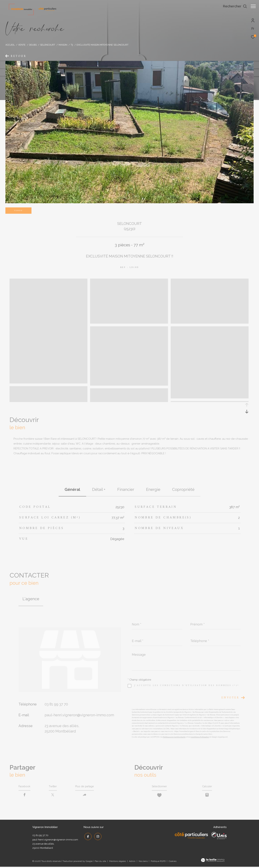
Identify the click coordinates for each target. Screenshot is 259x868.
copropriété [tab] (183, 489)
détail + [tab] (99, 489)
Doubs (33, 45)
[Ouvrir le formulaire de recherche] (233, 6)
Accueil (10, 45)
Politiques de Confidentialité (174, 737)
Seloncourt (48, 45)
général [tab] (72, 489)
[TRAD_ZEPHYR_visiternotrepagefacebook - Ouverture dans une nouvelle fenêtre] (87, 837)
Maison (63, 45)
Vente (22, 45)
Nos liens (143, 862)
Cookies (173, 863)
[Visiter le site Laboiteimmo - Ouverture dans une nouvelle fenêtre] (213, 862)
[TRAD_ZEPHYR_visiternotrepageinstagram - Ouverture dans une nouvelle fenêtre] (97, 837)
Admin (132, 862)
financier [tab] (126, 489)
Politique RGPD (158, 862)
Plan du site (101, 862)
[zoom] (48, 382)
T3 (72, 45)
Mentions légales (118, 862)
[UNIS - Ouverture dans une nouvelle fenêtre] (219, 837)
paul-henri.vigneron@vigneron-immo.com (79, 715)
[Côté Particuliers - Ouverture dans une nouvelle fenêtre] (191, 837)
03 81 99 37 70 (56, 704)
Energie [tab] (153, 489)
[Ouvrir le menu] (253, 6)
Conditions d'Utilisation (200, 737)
